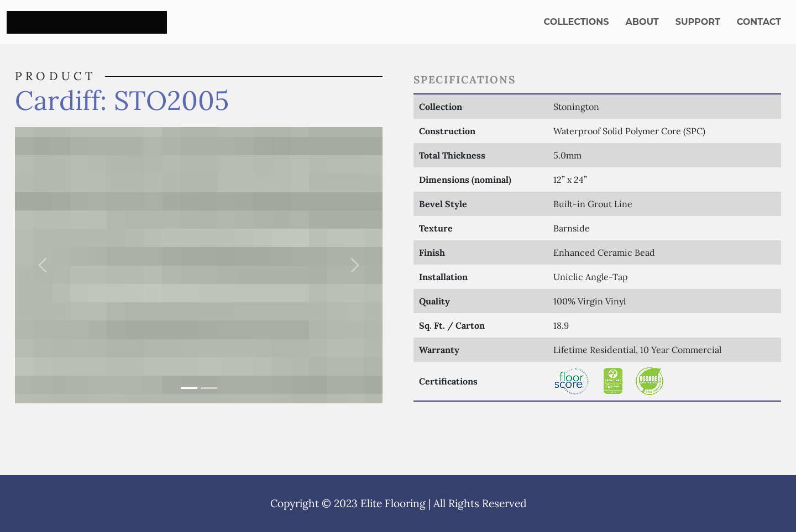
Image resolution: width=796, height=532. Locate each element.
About (642, 22)
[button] (43, 265)
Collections (577, 22)
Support (698, 22)
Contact (759, 22)
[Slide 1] (189, 388)
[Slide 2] (209, 388)
